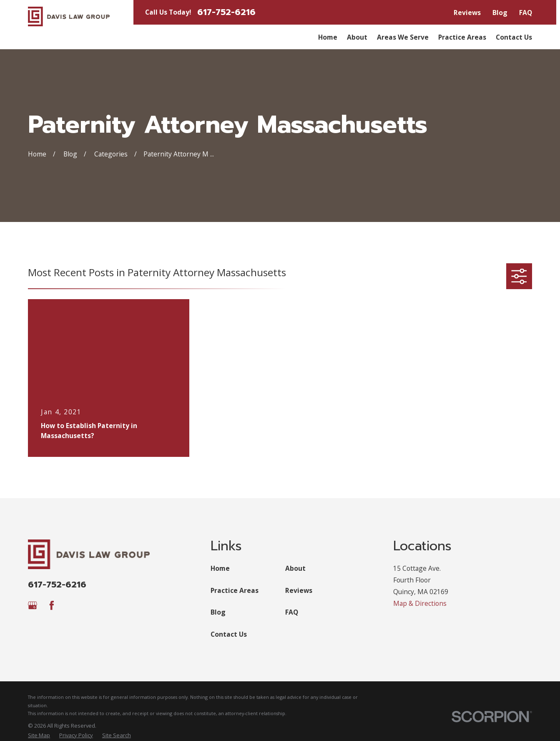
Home (220, 568)
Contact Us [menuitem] (514, 37)
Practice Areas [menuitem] (462, 37)
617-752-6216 (226, 12)
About (295, 568)
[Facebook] (52, 605)
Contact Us (229, 634)
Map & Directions (420, 603)
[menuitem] (39, 735)
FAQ (526, 13)
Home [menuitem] (328, 37)
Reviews (467, 13)
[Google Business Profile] (33, 605)
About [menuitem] (357, 37)
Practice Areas (235, 590)
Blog (500, 13)
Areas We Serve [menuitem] (403, 37)
